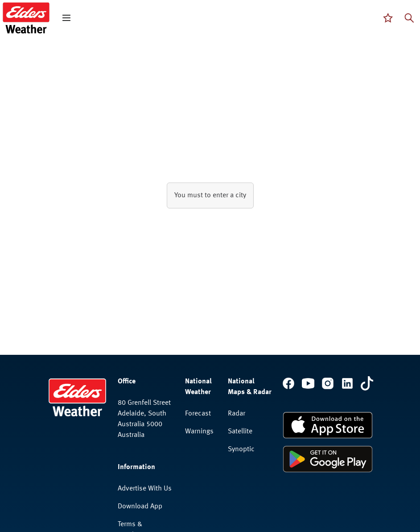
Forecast (198, 414)
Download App (140, 507)
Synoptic (241, 449)
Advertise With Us (145, 489)
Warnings (199, 432)
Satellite (240, 432)
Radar (237, 414)
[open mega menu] (66, 18)
